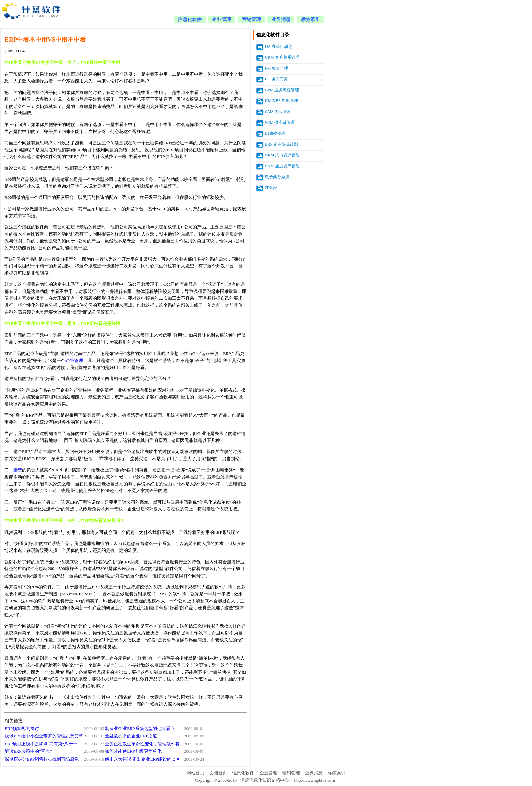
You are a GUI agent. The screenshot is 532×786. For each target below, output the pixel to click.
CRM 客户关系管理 (282, 57)
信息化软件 (190, 20)
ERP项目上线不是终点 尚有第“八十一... (43, 744)
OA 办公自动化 (279, 46)
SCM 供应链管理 (280, 123)
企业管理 (222, 20)
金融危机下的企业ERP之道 (131, 736)
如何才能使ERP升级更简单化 (133, 751)
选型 (18, 470)
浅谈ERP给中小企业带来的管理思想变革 (44, 736)
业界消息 (281, 20)
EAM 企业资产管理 (282, 166)
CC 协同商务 (276, 79)
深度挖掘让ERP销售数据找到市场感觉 (42, 759)
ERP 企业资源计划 (281, 144)
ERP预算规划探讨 (22, 729)
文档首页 (218, 773)
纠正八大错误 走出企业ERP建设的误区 (142, 759)
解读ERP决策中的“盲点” (28, 751)
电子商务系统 (277, 177)
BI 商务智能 (276, 133)
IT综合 (271, 188)
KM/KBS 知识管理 (281, 101)
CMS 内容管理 (278, 112)
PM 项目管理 (277, 68)
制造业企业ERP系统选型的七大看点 (140, 729)
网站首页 (195, 773)
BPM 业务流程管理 (282, 90)
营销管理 (251, 20)
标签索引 (310, 20)
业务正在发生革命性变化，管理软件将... (144, 744)
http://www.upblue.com (314, 780)
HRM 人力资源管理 (282, 155)
